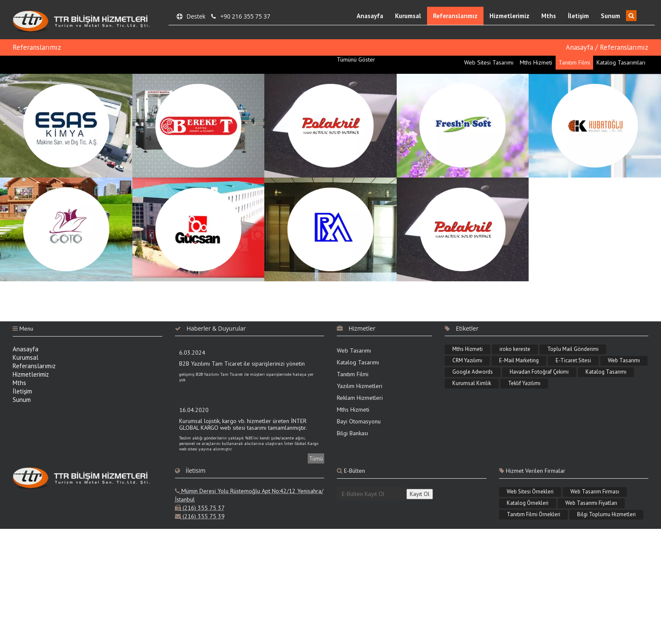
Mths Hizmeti (353, 410)
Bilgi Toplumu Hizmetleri (606, 514)
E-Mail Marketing (519, 360)
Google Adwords (473, 372)
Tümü (316, 458)
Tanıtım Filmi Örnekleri (533, 514)
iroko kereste (515, 349)
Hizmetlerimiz (509, 16)
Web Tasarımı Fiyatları (591, 503)
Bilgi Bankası (352, 433)
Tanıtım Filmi (353, 374)
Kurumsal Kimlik (472, 383)
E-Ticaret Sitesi (573, 360)
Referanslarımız (455, 16)
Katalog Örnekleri (528, 503)
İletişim (578, 16)
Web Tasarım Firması (595, 492)
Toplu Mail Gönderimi (573, 349)
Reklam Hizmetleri (360, 398)
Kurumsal (408, 16)
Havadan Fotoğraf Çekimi (539, 372)
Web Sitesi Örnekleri (530, 492)
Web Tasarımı (354, 350)
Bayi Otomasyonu (359, 421)
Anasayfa (370, 16)
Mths (549, 16)
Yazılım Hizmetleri (360, 386)
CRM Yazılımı (467, 360)
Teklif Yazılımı (524, 383)
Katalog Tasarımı (358, 362)
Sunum (610, 16)
